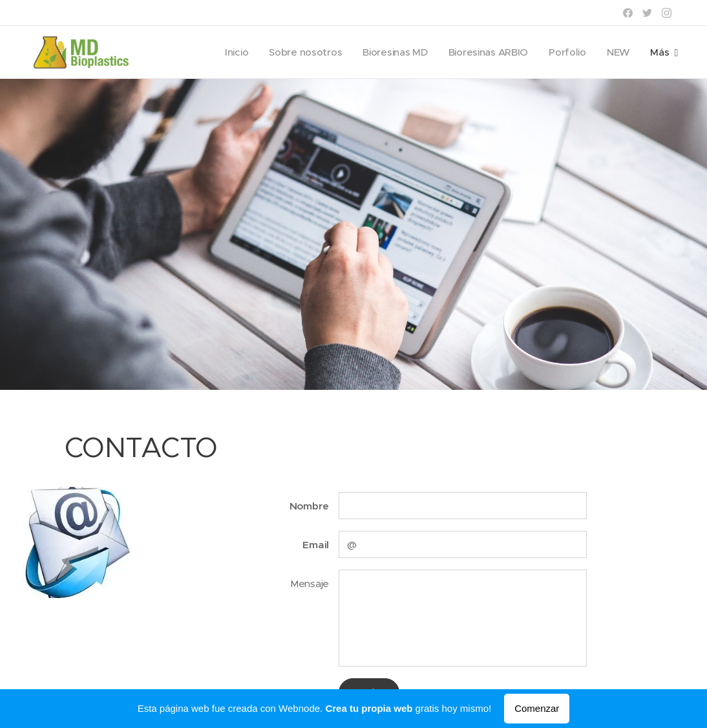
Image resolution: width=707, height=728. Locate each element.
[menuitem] (230, 52)
